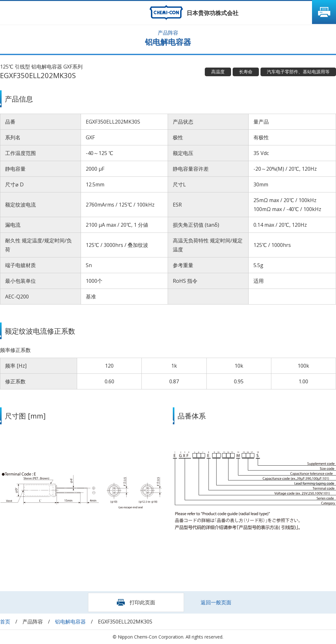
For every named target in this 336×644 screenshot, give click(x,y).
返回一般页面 (216, 602)
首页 (5, 622)
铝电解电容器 (70, 622)
